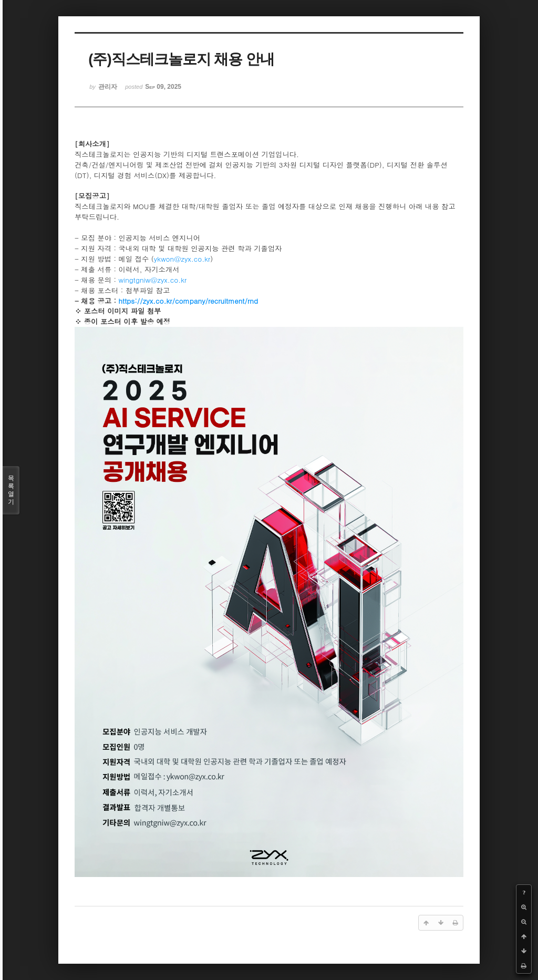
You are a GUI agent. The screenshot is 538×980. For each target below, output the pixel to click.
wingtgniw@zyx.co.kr (153, 280)
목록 (11, 490)
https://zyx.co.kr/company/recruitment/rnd (188, 301)
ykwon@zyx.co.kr (182, 259)
